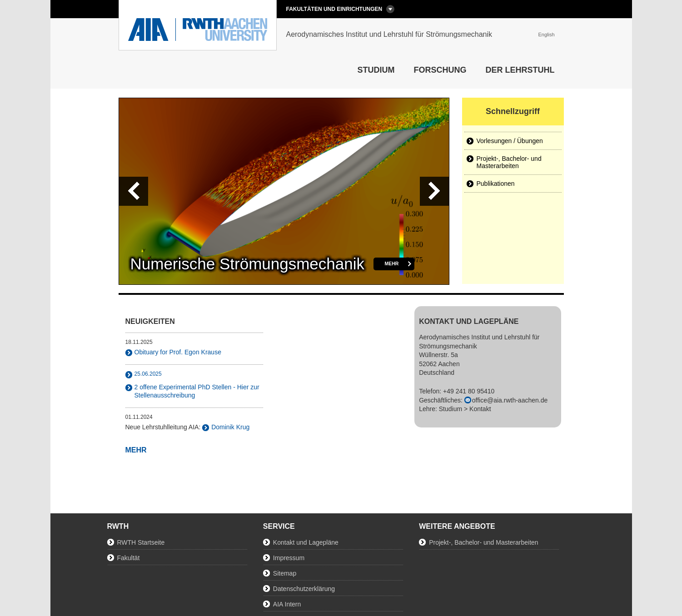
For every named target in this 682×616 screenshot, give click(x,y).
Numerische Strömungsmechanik (247, 264)
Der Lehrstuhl (520, 70)
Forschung (440, 70)
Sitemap (285, 573)
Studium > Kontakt (465, 409)
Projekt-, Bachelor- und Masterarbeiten (509, 162)
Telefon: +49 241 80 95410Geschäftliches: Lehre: (483, 400)
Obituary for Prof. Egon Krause (178, 352)
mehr (392, 263)
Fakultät (129, 558)
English (546, 35)
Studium (376, 70)
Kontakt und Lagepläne (306, 542)
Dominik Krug (230, 427)
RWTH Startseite (141, 542)
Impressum (289, 558)
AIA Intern (287, 604)
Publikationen (496, 184)
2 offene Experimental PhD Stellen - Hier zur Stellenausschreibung (197, 391)
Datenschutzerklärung (304, 589)
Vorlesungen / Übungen (510, 141)
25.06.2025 (148, 374)
